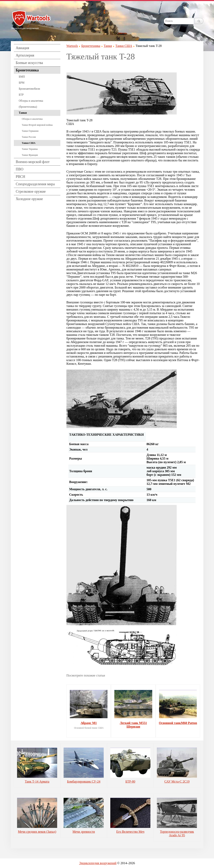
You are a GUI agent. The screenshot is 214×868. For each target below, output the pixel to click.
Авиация (23, 48)
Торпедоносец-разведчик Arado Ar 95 (177, 833)
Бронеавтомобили (29, 89)
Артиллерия (25, 55)
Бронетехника (27, 70)
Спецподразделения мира (35, 184)
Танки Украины (30, 149)
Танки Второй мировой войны (37, 125)
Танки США (29, 143)
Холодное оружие (29, 199)
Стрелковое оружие (31, 191)
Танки (23, 113)
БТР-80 (130, 781)
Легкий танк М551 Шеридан (133, 725)
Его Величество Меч (130, 832)
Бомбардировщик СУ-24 (84, 781)
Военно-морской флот (33, 162)
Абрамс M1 (89, 723)
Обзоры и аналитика (32, 119)
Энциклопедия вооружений (98, 863)
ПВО (20, 169)
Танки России (29, 137)
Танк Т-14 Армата (37, 781)
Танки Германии (30, 131)
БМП (22, 77)
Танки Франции (30, 155)
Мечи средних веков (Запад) (37, 832)
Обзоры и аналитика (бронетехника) (31, 104)
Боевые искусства (29, 63)
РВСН (21, 177)
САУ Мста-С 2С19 (177, 781)
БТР (21, 95)
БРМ (22, 83)
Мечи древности (84, 832)
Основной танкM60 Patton (178, 723)
